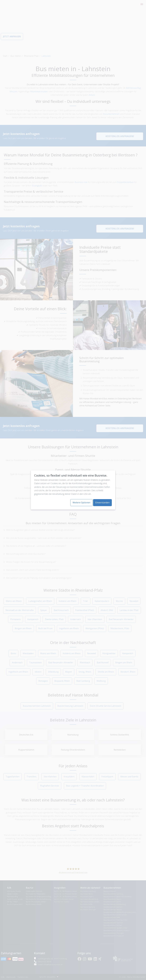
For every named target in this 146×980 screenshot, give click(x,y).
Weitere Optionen (81, 503)
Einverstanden (102, 503)
